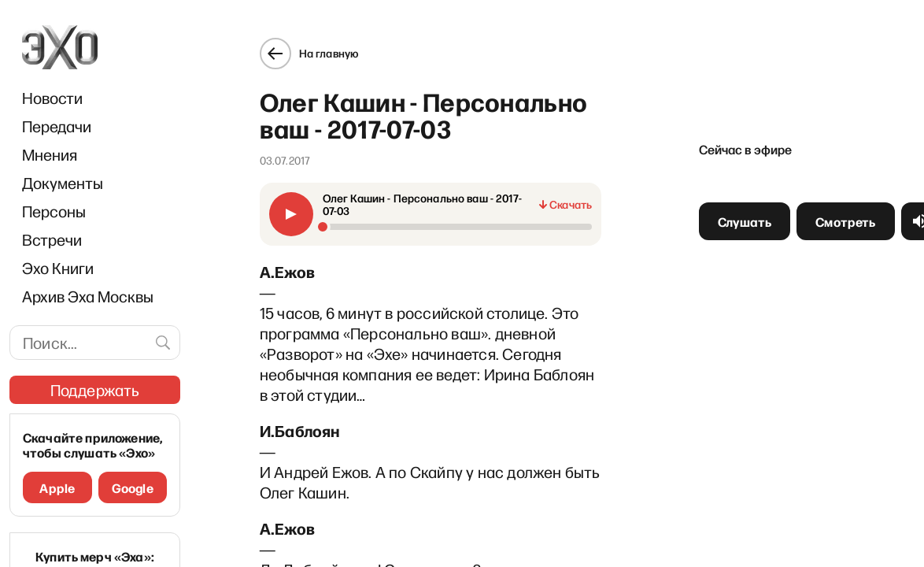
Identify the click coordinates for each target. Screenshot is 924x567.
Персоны (54, 211)
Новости (52, 98)
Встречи (52, 239)
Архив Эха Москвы (88, 296)
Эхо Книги (58, 268)
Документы (63, 183)
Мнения (50, 154)
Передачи (57, 126)
